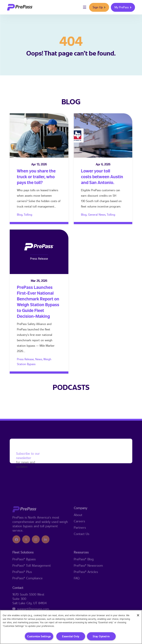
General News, (97, 214)
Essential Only (71, 636)
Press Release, (26, 359)
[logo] (20, 7)
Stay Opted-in (101, 636)
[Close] (138, 615)
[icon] (16, 555)
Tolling (28, 214)
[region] (71, 627)
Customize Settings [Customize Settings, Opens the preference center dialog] (39, 636)
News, (39, 359)
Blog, (20, 214)
